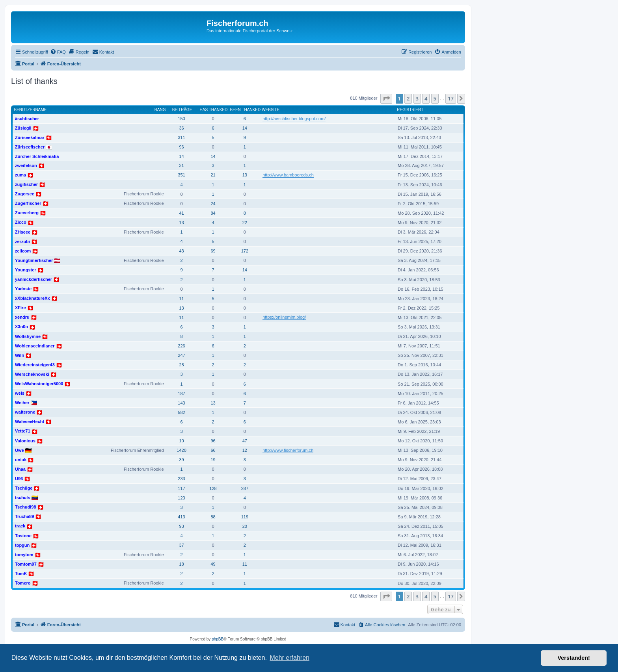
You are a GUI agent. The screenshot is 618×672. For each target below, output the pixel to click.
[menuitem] (58, 52)
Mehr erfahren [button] (289, 658)
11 (181, 299)
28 (181, 365)
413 (181, 517)
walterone (25, 412)
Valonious (25, 441)
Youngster (26, 270)
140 (181, 403)
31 (181, 165)
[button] (386, 98)
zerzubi (22, 241)
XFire (20, 308)
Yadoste (23, 289)
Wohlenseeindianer (35, 346)
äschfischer (27, 119)
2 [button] (408, 98)
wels (20, 393)
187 (181, 394)
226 (181, 346)
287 (245, 488)
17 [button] (451, 98)
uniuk (21, 460)
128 (213, 488)
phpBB (218, 639)
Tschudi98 (26, 507)
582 (181, 412)
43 (181, 251)
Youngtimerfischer (34, 260)
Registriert (410, 110)
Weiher (22, 403)
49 (213, 564)
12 (245, 450)
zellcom (23, 251)
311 (181, 137)
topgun (22, 545)
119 (245, 517)
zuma (20, 175)
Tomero (23, 583)
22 (245, 223)
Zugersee (25, 194)
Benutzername (31, 110)
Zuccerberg (27, 213)
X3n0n (21, 327)
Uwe (20, 450)
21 (213, 175)
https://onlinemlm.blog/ (284, 317)
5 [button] (435, 98)
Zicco (21, 222)
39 (181, 460)
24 (213, 204)
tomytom (24, 555)
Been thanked (246, 110)
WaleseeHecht (30, 421)
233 (181, 479)
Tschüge (24, 488)
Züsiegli (23, 128)
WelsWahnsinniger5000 (39, 384)
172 (245, 251)
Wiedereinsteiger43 (35, 365)
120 (181, 498)
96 (181, 147)
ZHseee (23, 232)
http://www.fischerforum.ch (288, 450)
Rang (160, 110)
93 (181, 526)
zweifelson (26, 165)
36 (181, 128)
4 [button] (426, 98)
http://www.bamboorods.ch (288, 175)
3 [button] (417, 98)
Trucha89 (24, 516)
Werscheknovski (32, 374)
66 (213, 450)
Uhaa (20, 469)
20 (245, 526)
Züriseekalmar (30, 137)
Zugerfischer (28, 203)
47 (245, 441)
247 (181, 355)
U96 (19, 479)
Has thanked (214, 110)
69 (213, 251)
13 (245, 175)
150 (181, 119)
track (20, 526)
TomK (21, 574)
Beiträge (182, 110)
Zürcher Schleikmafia (37, 156)
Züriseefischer (30, 147)
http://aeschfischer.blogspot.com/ (294, 119)
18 (181, 564)
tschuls (23, 498)
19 (213, 460)
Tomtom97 (26, 564)
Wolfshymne (28, 336)
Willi (20, 355)
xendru (22, 317)
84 (213, 213)
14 (245, 128)
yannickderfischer (34, 279)
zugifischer (26, 184)
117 (181, 488)
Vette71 (23, 431)
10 (181, 441)
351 (181, 175)
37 (181, 545)
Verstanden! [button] (574, 658)
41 (181, 213)
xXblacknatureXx (33, 298)
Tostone (23, 536)
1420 (181, 450)
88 (213, 517)
